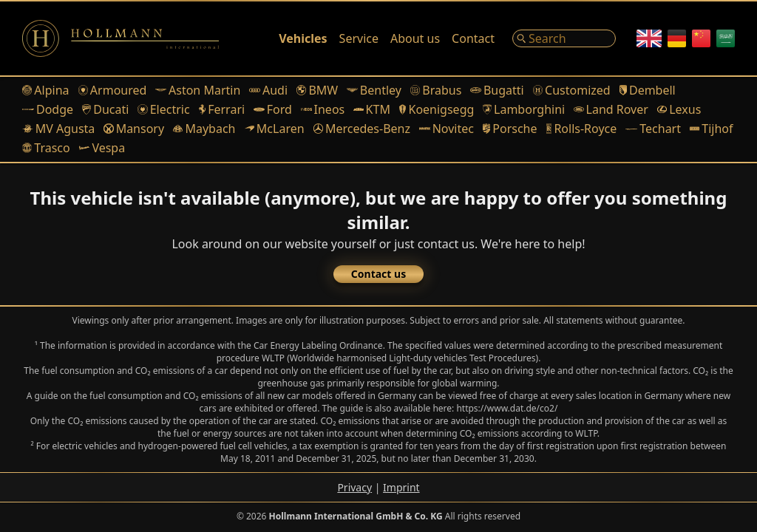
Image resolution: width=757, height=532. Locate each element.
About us (415, 38)
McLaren (275, 129)
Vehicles (303, 38)
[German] (677, 38)
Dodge (48, 109)
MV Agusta (58, 129)
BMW (317, 90)
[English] (649, 38)
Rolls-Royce (582, 129)
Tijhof (712, 129)
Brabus (436, 90)
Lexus (679, 109)
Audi (268, 90)
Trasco (46, 148)
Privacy (354, 487)
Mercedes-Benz (362, 129)
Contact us (378, 274)
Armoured (113, 90)
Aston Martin (198, 90)
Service (359, 38)
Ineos (323, 109)
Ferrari (222, 109)
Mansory (134, 129)
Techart (653, 129)
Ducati (105, 109)
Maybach (204, 129)
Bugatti (497, 90)
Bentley (374, 90)
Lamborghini (524, 109)
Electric (163, 109)
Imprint (401, 487)
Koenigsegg (437, 109)
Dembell (648, 90)
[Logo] (120, 38)
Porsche (510, 129)
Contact (473, 38)
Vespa (102, 148)
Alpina (46, 90)
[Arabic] (726, 38)
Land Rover (611, 109)
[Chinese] (701, 38)
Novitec (447, 129)
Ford (273, 109)
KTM (372, 109)
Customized (572, 90)
